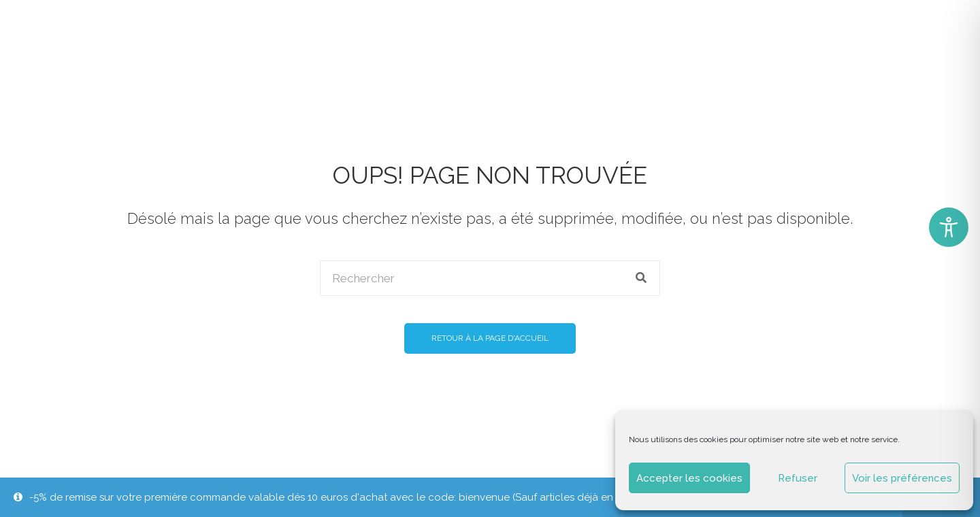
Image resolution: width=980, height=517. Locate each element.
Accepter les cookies (689, 478)
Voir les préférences (902, 478)
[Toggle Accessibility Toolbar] (949, 227)
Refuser (798, 478)
